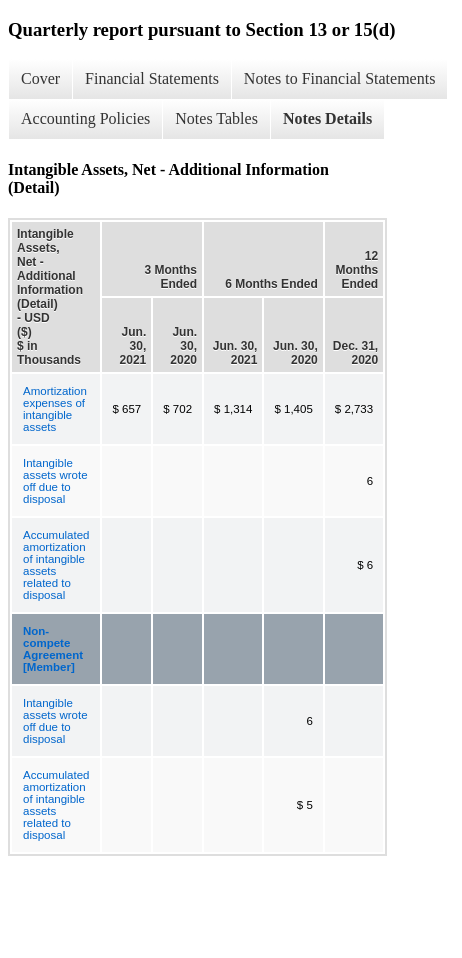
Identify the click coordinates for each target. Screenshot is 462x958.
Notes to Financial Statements (340, 78)
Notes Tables (216, 118)
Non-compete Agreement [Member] (53, 649)
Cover (40, 78)
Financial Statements (152, 78)
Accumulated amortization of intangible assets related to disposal (56, 565)
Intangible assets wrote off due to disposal (55, 481)
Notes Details (327, 118)
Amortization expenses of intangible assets (55, 409)
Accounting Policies (85, 118)
